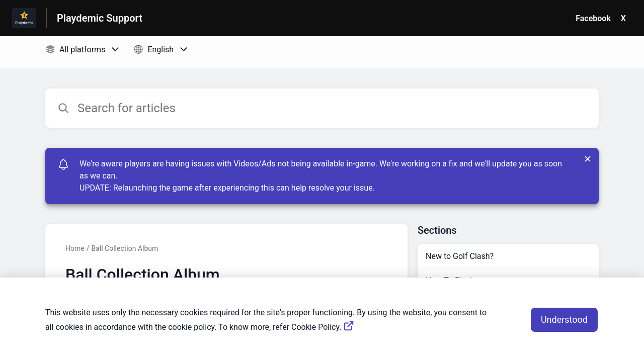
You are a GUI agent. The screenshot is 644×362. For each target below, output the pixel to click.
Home (75, 248)
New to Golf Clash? (460, 256)
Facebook (593, 18)
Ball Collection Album (125, 248)
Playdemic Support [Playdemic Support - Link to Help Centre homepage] (100, 18)
